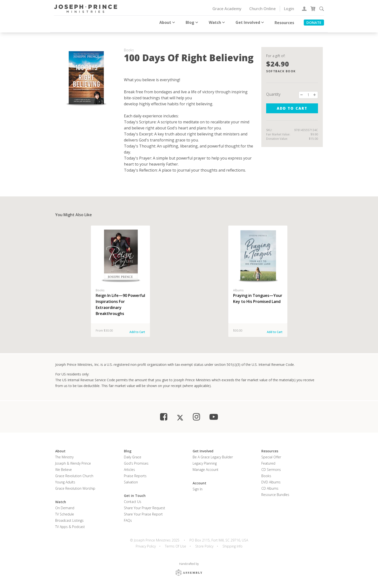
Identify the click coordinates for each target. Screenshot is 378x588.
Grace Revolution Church (74, 473)
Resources (284, 23)
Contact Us (133, 498)
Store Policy (204, 543)
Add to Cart (137, 329)
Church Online (263, 9)
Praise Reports (135, 473)
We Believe (64, 466)
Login (289, 9)
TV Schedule (65, 511)
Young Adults (65, 479)
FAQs (128, 517)
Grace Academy (227, 9)
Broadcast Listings (69, 517)
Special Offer (271, 454)
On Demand (65, 505)
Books (266, 473)
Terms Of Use (175, 543)
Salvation (131, 479)
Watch (217, 22)
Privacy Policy (146, 543)
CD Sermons (271, 466)
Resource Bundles (275, 491)
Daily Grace (133, 454)
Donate (314, 22)
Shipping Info (233, 543)
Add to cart (292, 105)
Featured (268, 460)
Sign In (198, 486)
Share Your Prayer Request (145, 505)
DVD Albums (271, 479)
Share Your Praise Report (143, 511)
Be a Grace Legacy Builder (213, 454)
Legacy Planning (205, 460)
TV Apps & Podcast (70, 524)
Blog (192, 22)
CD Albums (270, 485)
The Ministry (64, 454)
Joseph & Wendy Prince (73, 460)
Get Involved (250, 22)
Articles (129, 466)
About (168, 22)
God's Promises (136, 460)
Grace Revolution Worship (75, 485)
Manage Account (206, 466)
